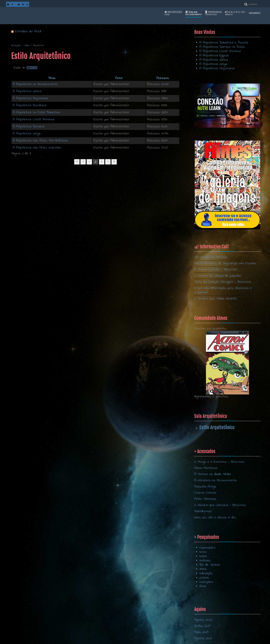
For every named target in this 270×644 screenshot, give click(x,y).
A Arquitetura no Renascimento (35, 84)
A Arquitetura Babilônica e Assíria (224, 43)
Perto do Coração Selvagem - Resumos (223, 282)
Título (52, 78)
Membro (255, 13)
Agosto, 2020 (203, 620)
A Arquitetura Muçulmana (30, 98)
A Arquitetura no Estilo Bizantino (36, 112)
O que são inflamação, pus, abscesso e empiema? (223, 290)
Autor (119, 78)
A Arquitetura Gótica (27, 91)
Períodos (213, 13)
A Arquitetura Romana (28, 127)
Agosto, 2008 (203, 638)
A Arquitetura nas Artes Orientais (37, 148)
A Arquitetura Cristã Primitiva (33, 120)
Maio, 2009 (201, 632)
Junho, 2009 (202, 626)
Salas (194, 13)
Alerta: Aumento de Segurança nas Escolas (225, 263)
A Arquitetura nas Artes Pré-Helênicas (40, 141)
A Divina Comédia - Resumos (216, 270)
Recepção (173, 13)
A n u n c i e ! (235, 13)
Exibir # (20, 68)
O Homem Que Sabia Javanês (216, 299)
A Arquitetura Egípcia (214, 56)
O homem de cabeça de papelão (218, 276)
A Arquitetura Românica (30, 105)
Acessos (163, 78)
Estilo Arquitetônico (217, 427)
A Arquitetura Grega (27, 134)
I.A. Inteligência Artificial (211, 257)
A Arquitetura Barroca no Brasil (222, 47)
